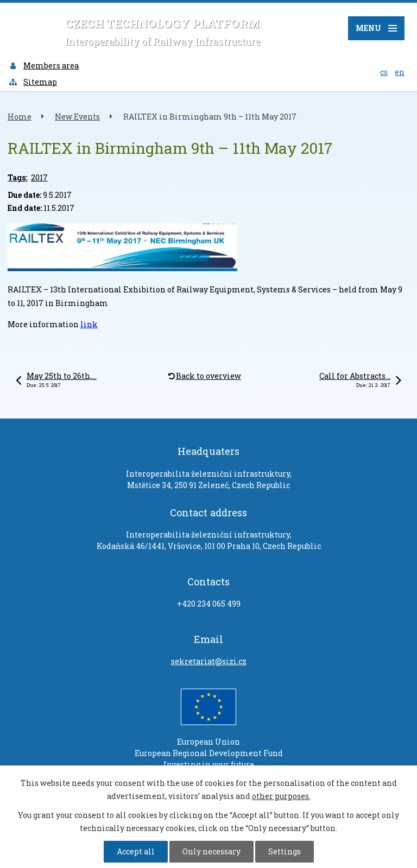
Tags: (17, 177)
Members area (43, 65)
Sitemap (33, 82)
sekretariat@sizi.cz (209, 661)
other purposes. (281, 796)
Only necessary (211, 851)
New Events (77, 117)
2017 (39, 177)
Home (20, 117)
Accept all (136, 851)
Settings (285, 851)
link (89, 324)
